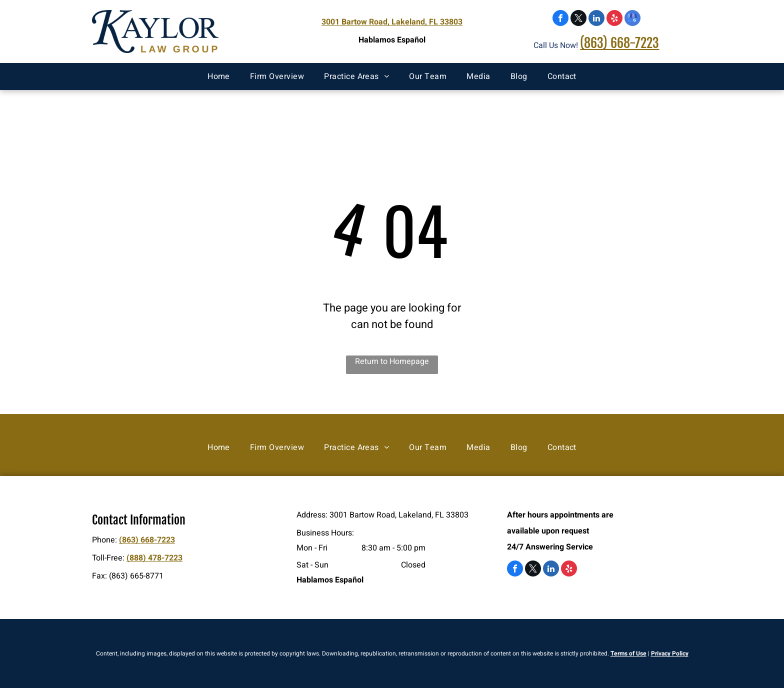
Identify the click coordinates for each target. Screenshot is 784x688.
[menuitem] (219, 76)
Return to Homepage (392, 361)
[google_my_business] (632, 19)
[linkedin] (596, 19)
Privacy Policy (670, 653)
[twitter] (578, 19)
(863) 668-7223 (619, 43)
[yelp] (614, 19)
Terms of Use (628, 653)
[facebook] (560, 19)
